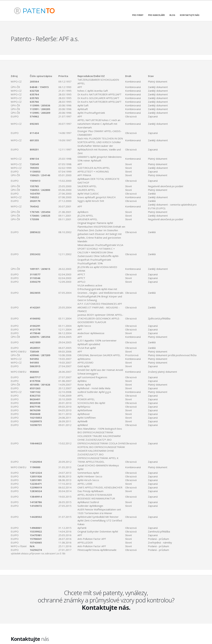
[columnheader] (20, 76)
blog (172, 15)
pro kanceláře (156, 15)
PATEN (34, 11)
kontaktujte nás (190, 15)
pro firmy (138, 15)
